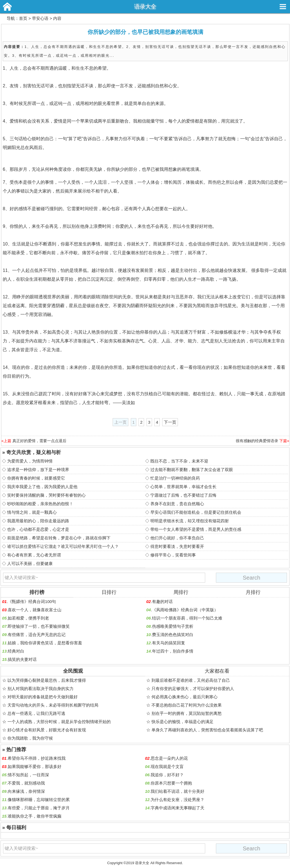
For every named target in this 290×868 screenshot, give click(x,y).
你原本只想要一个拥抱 (171, 783)
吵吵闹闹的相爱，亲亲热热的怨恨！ (40, 504)
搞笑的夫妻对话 (22, 659)
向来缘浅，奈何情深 (26, 791)
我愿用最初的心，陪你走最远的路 (38, 521)
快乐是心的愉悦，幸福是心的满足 (182, 722)
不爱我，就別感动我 (26, 783)
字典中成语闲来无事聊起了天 (177, 808)
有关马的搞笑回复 (169, 643)
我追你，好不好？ (167, 775)
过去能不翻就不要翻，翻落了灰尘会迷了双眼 (192, 470)
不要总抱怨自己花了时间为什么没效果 (187, 705)
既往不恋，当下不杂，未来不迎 (179, 461)
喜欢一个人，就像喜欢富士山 (35, 610)
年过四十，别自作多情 (173, 651)
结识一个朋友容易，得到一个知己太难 (187, 618)
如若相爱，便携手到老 (28, 618)
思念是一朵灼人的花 (169, 758)
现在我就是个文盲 (167, 766)
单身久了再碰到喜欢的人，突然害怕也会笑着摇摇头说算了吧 (207, 730)
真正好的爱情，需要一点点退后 (39, 441)
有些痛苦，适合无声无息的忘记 (37, 635)
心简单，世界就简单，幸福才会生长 (183, 487)
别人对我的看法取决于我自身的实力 (40, 689)
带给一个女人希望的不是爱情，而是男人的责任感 (196, 529)
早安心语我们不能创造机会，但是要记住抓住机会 (196, 512)
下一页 (170, 422)
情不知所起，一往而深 (28, 775)
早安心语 (40, 18)
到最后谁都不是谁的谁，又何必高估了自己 (191, 680)
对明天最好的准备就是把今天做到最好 (43, 697)
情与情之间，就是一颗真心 (32, 512)
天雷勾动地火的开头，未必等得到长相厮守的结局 (53, 705)
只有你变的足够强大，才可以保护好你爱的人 (193, 689)
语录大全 (145, 6)
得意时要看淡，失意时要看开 (177, 546)
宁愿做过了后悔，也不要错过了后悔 (183, 495)
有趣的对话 (162, 601)
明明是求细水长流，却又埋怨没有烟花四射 (190, 521)
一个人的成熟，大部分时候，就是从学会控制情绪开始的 (59, 722)
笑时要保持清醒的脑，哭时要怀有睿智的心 (46, 495)
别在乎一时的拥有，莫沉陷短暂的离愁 (187, 713)
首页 (23, 18)
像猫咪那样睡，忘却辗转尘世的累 (39, 800)
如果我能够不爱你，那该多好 (35, 766)
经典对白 (16, 651)
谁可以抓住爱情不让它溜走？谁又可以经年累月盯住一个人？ (63, 546)
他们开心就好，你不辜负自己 (177, 538)
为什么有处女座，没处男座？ (177, 800)
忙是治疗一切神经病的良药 (175, 478)
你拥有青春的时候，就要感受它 (36, 478)
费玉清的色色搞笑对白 (173, 635)
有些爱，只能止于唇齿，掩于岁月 (39, 808)
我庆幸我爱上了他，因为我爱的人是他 (42, 487)
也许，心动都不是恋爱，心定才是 (38, 529)
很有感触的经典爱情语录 (257, 441)
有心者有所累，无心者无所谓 (34, 555)
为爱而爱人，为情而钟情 (30, 461)
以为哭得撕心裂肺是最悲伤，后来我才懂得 (47, 680)
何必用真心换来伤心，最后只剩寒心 (185, 697)
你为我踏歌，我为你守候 (30, 738)
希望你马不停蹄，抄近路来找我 (37, 758)
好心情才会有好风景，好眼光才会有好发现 (47, 730)
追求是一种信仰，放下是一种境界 (38, 470)
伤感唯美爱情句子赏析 (173, 626)
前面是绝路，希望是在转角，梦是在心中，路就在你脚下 (59, 538)
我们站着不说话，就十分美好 (177, 791)
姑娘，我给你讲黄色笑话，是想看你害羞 (45, 643)
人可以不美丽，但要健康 (30, 563)
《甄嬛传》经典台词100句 (32, 601)
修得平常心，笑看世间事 (173, 555)
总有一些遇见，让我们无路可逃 (36, 713)
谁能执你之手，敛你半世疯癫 (35, 816)
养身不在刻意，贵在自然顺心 (177, 504)
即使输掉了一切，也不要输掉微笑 (39, 626)
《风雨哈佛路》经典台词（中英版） (185, 610)
